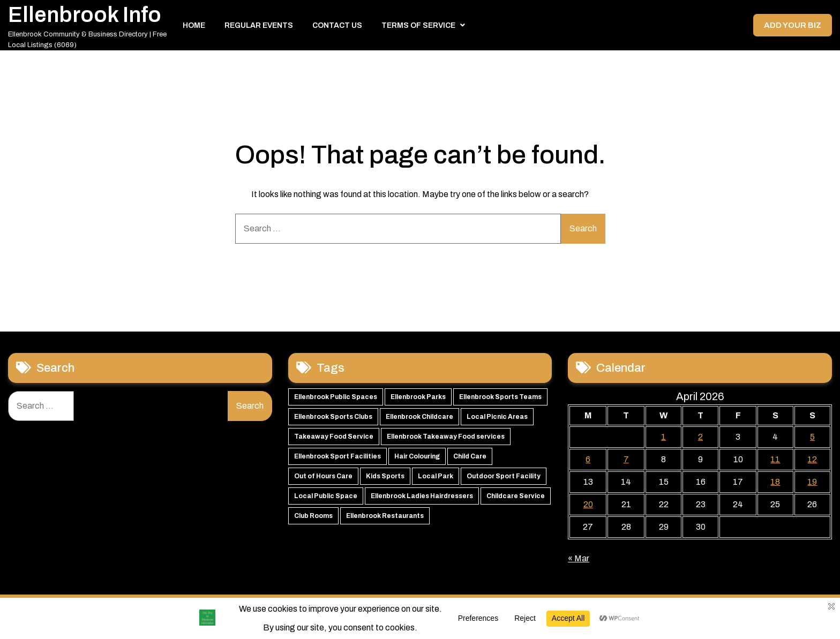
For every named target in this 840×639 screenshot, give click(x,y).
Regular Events (259, 27)
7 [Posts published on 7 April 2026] (626, 461)
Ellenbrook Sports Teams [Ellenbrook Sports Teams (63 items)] (500, 399)
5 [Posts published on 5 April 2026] (812, 439)
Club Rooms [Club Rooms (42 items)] (313, 518)
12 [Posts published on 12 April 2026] (812, 461)
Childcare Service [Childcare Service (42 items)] (516, 498)
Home (194, 27)
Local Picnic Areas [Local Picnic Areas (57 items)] (497, 419)
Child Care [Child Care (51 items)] (470, 458)
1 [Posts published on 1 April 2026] (663, 439)
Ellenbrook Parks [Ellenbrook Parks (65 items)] (418, 399)
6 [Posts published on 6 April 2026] (588, 461)
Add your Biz (792, 27)
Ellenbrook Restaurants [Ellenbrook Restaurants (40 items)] (385, 518)
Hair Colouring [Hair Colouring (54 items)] (417, 458)
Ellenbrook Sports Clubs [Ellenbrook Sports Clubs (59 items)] (333, 419)
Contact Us (337, 27)
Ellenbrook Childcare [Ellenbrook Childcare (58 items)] (419, 419)
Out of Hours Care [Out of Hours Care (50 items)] (323, 478)
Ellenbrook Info (85, 16)
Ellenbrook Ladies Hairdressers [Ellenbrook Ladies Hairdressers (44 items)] (422, 498)
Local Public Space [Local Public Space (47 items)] (326, 498)
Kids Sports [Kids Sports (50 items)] (385, 478)
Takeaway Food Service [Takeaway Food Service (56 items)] (334, 439)
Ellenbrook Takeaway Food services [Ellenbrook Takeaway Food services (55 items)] (446, 439)
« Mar (579, 561)
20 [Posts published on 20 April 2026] (588, 506)
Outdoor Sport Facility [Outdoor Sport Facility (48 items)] (504, 478)
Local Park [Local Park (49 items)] (436, 478)
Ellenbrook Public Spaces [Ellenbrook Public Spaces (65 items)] (336, 399)
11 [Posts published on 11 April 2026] (775, 461)
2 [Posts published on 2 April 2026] (700, 439)
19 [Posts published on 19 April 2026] (812, 484)
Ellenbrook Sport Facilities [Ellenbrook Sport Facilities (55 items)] (337, 458)
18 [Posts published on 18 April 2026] (775, 484)
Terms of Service (418, 27)
